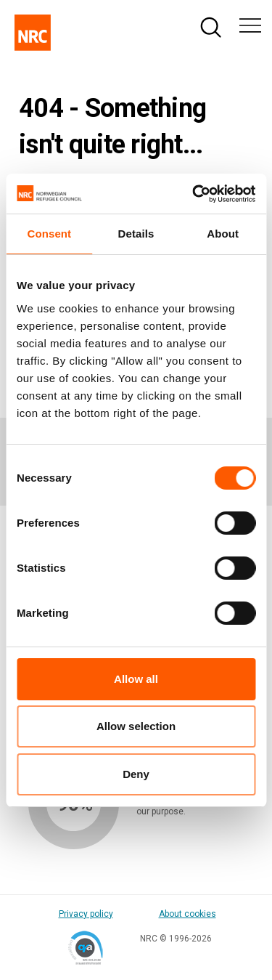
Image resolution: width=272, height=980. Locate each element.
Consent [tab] (49, 234)
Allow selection (136, 726)
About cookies (187, 914)
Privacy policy (86, 914)
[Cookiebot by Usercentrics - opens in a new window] (194, 194)
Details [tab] (136, 234)
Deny (136, 774)
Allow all (136, 679)
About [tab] (223, 234)
